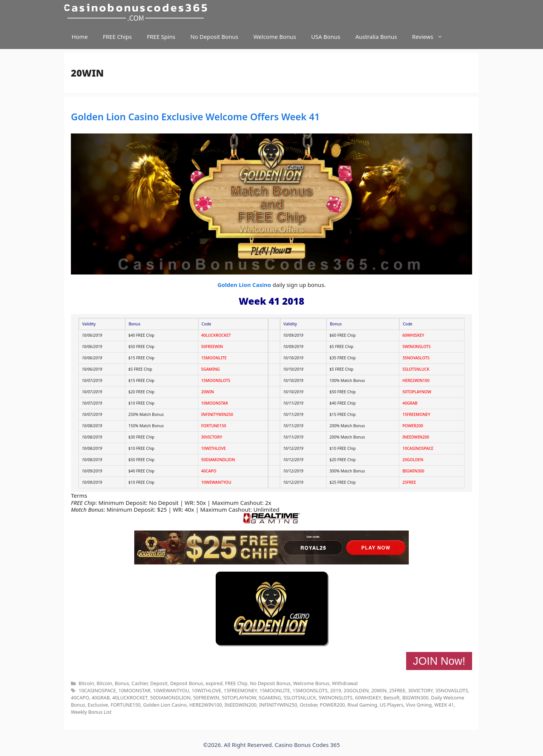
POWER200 (413, 426)
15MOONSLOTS (216, 380)
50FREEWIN (212, 347)
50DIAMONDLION (218, 460)
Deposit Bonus (186, 683)
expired (214, 683)
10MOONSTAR (215, 403)
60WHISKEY (413, 335)
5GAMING (211, 369)
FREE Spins (161, 37)
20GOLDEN (413, 460)
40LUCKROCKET (216, 335)
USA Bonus (326, 37)
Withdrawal (345, 683)
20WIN (208, 392)
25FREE (409, 482)
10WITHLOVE (214, 448)
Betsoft (392, 698)
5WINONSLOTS (416, 347)
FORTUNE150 (214, 426)
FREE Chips (117, 37)
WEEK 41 (444, 705)
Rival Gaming (362, 705)
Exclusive (98, 705)
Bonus (122, 683)
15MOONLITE (214, 358)
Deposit (159, 683)
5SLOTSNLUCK (416, 369)
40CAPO (209, 471)
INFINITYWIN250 (217, 414)
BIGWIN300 (413, 471)
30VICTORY (212, 437)
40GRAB (410, 403)
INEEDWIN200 (416, 437)
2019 (335, 690)
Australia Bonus (376, 37)
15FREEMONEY (416, 414)
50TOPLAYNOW (417, 392)
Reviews (431, 37)
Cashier (140, 683)
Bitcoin (86, 683)
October (309, 705)
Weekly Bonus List (91, 712)
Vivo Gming (419, 705)
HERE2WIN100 (416, 380)
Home (80, 37)
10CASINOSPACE (418, 448)
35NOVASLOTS (416, 358)
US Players (392, 705)
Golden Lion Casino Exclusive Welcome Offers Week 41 (195, 117)
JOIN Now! (439, 661)
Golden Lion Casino (244, 285)
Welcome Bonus (275, 37)
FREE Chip (236, 683)
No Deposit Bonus (214, 37)
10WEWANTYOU (216, 482)
